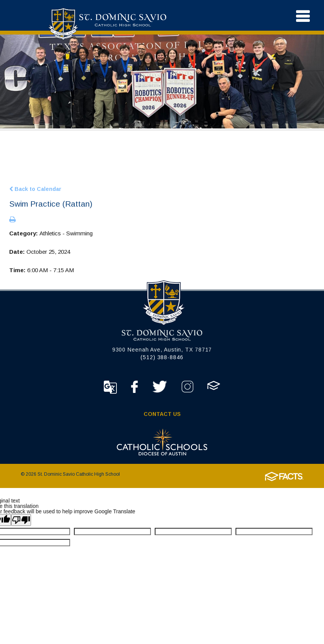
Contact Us (162, 414)
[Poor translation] (21, 520)
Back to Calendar (35, 189)
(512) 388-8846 (162, 357)
